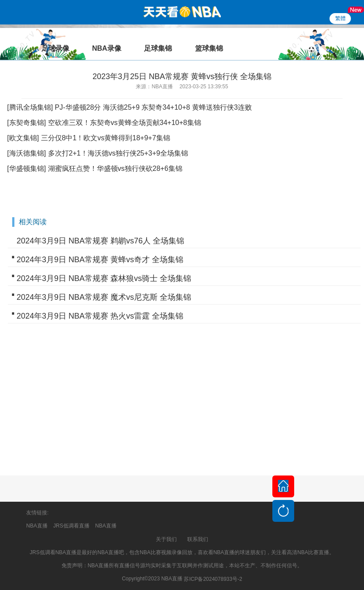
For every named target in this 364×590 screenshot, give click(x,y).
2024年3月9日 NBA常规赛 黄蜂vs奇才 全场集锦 (100, 260)
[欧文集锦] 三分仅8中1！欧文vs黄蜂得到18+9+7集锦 (88, 138)
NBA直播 (37, 526)
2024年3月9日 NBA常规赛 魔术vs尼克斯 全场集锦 (104, 297)
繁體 (340, 18)
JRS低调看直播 (71, 526)
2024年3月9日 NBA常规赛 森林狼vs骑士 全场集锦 (104, 278)
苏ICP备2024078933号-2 (213, 579)
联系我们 (198, 539)
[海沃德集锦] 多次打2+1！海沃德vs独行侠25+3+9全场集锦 (98, 153)
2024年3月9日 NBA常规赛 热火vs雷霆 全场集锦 (100, 316)
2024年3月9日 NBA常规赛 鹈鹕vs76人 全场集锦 (100, 241)
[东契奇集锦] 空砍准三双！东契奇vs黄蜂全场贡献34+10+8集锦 (104, 123)
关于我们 (166, 539)
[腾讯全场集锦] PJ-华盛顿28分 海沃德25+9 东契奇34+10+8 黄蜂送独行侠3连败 (129, 107)
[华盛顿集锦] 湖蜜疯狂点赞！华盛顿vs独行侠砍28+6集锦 (94, 168)
